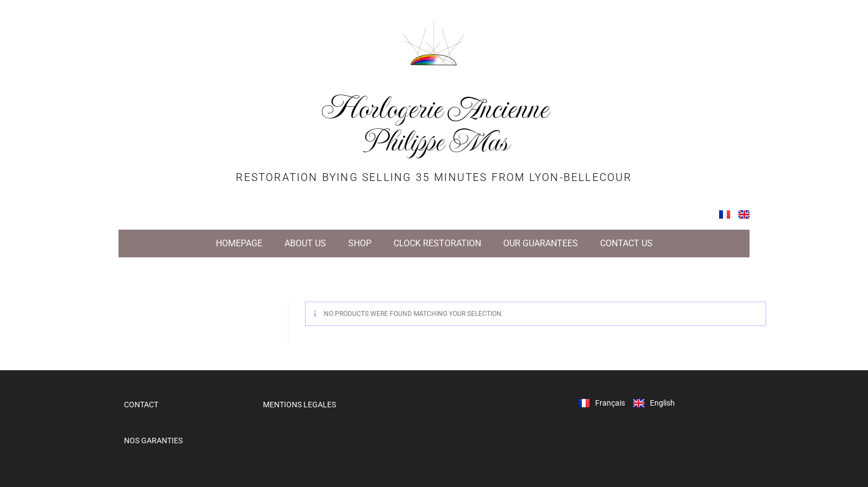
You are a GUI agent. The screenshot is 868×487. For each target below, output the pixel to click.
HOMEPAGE (239, 243)
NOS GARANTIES (153, 441)
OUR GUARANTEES (541, 243)
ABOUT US (305, 243)
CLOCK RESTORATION (437, 243)
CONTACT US (626, 243)
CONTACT (141, 405)
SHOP (360, 243)
